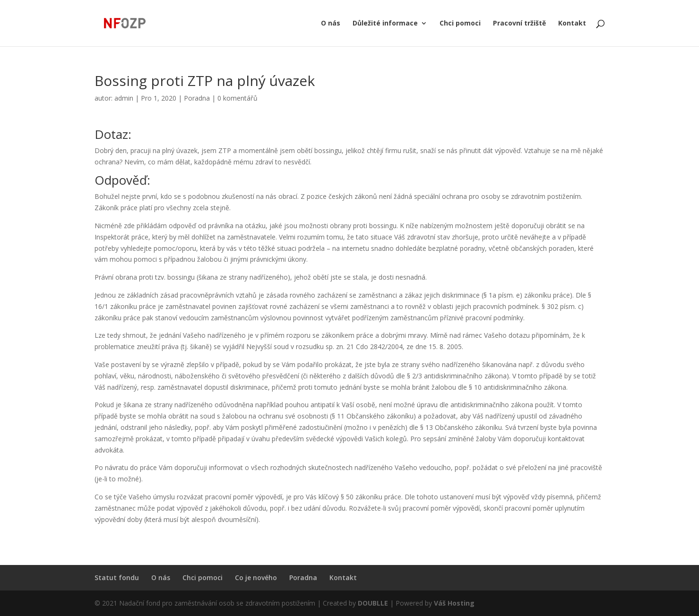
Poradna (197, 98)
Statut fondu (117, 577)
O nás (331, 24)
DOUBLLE (374, 603)
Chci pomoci (460, 24)
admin (124, 98)
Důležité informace (385, 24)
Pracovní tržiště (519, 24)
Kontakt (572, 24)
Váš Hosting (454, 603)
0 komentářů (237, 98)
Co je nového (256, 577)
